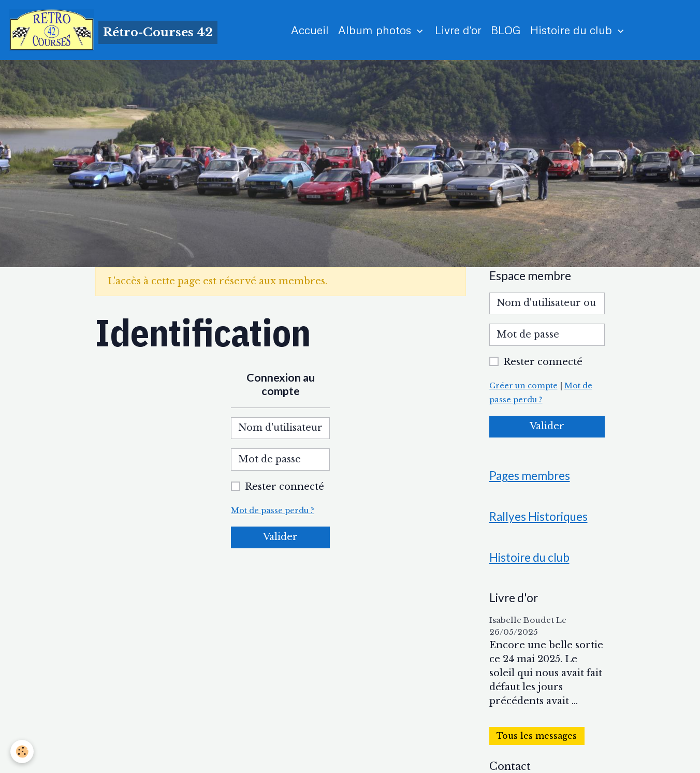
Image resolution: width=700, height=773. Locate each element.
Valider (280, 537)
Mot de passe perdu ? (273, 511)
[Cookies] (22, 752)
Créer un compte (523, 386)
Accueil (310, 30)
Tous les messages (537, 736)
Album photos (376, 30)
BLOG (506, 30)
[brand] (113, 30)
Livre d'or (458, 30)
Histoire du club (573, 30)
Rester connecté (285, 487)
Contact (510, 766)
